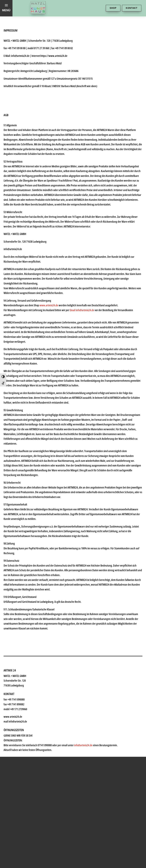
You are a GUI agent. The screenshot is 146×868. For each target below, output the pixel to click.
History (20, 746)
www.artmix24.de (49, 305)
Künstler (21, 699)
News (18, 736)
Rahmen (21, 717)
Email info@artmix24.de (82, 310)
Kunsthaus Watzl (30, 671)
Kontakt (132, 8)
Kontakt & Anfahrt (32, 755)
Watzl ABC (23, 727)
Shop (113, 8)
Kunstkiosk (24, 689)
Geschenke (24, 708)
